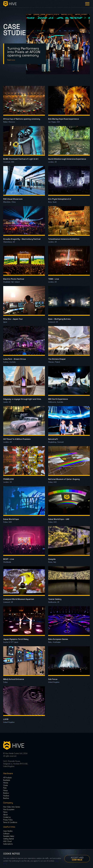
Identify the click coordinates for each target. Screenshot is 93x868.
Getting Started (8, 839)
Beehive (6, 798)
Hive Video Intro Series (12, 807)
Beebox (6, 793)
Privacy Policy (8, 820)
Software (6, 834)
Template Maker (9, 836)
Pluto (5, 788)
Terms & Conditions (10, 822)
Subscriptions (8, 844)
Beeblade (7, 780)
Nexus (5, 790)
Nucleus (6, 796)
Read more (11, 60)
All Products (7, 778)
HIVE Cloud (7, 841)
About (5, 815)
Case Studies (8, 831)
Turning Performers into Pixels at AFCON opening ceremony (24, 52)
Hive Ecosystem (9, 809)
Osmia (5, 785)
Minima (6, 783)
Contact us (7, 817)
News (5, 812)
